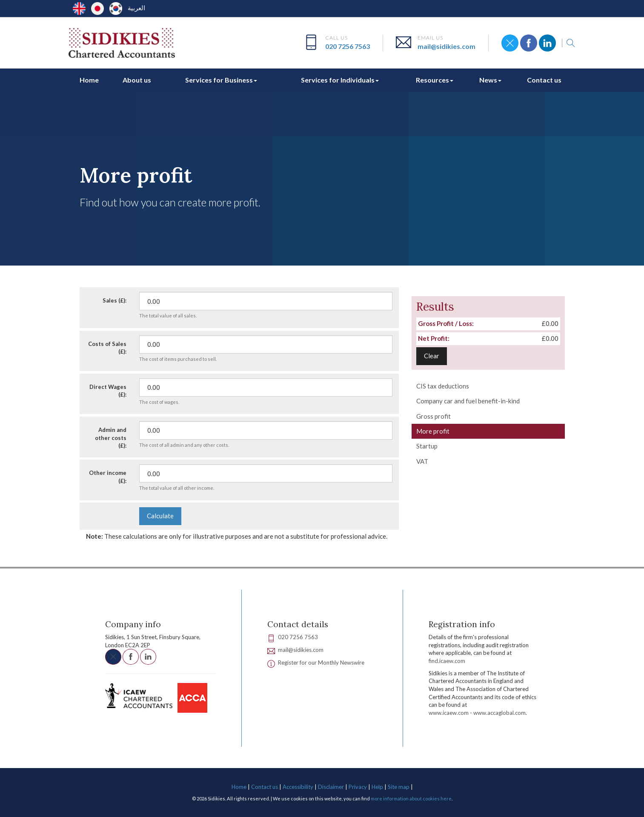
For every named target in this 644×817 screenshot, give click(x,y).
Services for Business (221, 80)
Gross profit (434, 416)
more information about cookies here (411, 798)
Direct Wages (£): (108, 391)
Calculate (160, 516)
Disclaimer (331, 787)
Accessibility (298, 787)
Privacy (358, 787)
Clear (432, 356)
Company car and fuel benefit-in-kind (468, 401)
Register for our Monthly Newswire (321, 663)
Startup (427, 446)
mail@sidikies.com (447, 46)
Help (377, 787)
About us (137, 80)
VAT (422, 461)
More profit (433, 431)
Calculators (187, 148)
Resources (435, 80)
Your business (228, 148)
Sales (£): (114, 300)
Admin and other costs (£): (111, 438)
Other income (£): (108, 477)
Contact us (544, 80)
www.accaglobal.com (499, 713)
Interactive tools (142, 148)
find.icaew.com (447, 661)
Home (89, 80)
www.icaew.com (449, 713)
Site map (399, 787)
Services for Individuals (340, 80)
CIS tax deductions (443, 386)
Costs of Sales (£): (107, 348)
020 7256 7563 (348, 46)
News (490, 80)
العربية (136, 8)
